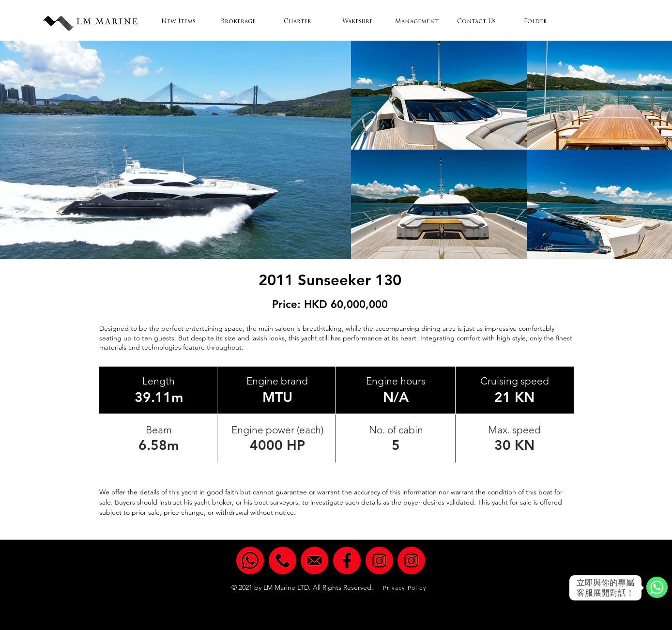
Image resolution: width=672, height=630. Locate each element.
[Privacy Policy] (406, 588)
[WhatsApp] (657, 588)
